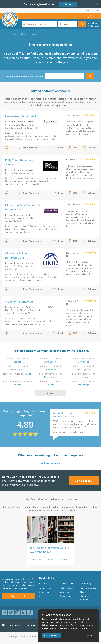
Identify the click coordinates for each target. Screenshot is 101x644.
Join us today (84, 484)
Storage (63, 562)
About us (43, 587)
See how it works (18, 600)
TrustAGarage (34, 628)
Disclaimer (65, 595)
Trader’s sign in (92, 10)
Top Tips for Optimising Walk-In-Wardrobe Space (50, 553)
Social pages (66, 599)
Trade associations (68, 587)
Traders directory (88, 591)
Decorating (37, 562)
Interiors (51, 562)
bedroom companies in (17, 377)
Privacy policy (45, 591)
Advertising (85, 587)
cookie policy (63, 628)
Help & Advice (66, 591)
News (83, 595)
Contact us (44, 595)
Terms (42, 599)
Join (69, 4)
